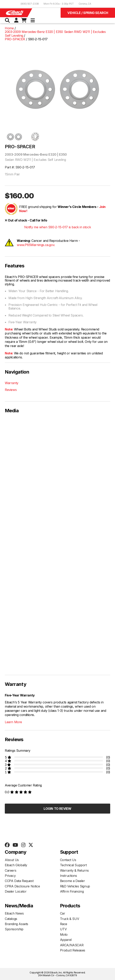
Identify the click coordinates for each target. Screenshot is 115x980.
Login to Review (57, 809)
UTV (63, 929)
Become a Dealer (72, 881)
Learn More (13, 722)
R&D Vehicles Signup (75, 886)
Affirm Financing (72, 891)
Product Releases (73, 950)
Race (64, 924)
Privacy (10, 876)
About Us (12, 860)
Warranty (12, 383)
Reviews (11, 390)
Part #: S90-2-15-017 (20, 167)
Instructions (68, 876)
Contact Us (68, 860)
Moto (64, 935)
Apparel (66, 940)
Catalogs (11, 919)
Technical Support (73, 865)
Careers (10, 870)
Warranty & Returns (74, 870)
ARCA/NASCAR (72, 945)
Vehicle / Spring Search (88, 13)
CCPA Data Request (19, 881)
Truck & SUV (70, 919)
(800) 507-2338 (30, 4)
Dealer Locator (16, 891)
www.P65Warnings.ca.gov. (36, 245)
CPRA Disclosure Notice (22, 886)
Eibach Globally (16, 865)
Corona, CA (85, 4)
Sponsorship (14, 929)
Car (63, 913)
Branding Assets (16, 924)
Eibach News (14, 913)
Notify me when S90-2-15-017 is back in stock (57, 227)
